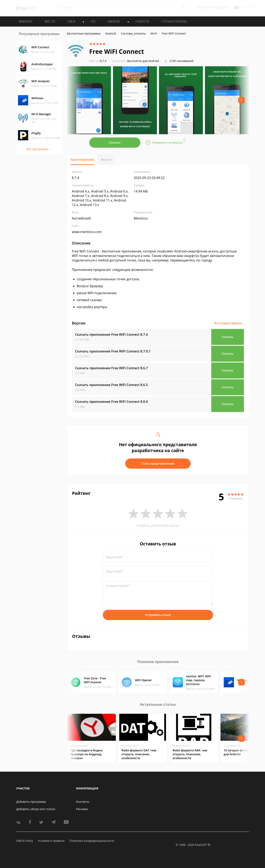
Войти (202, 7)
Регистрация (218, 7)
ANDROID (114, 21)
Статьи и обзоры (174, 21)
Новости (142, 21)
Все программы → (39, 149)
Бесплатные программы (84, 33)
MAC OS (50, 21)
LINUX (71, 21)
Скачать (115, 142)
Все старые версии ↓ (229, 323)
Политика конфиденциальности (92, 841)
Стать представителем (158, 463)
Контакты (83, 802)
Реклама (82, 809)
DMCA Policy (25, 841)
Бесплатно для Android (143, 61)
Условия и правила (51, 841)
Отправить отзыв (158, 615)
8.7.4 (98, 61)
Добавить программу (31, 802)
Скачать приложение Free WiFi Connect (112, 334)
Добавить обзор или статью (36, 809)
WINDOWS (26, 21)
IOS (93, 21)
